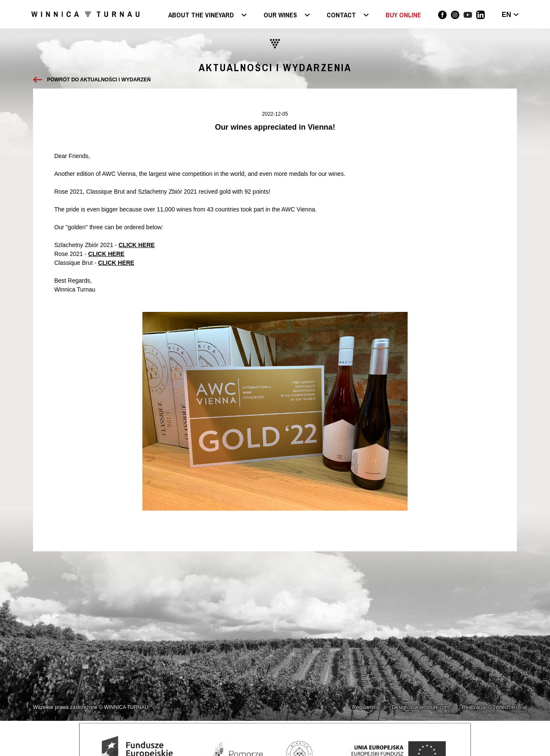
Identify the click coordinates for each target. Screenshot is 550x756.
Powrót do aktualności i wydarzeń (99, 80)
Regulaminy (365, 707)
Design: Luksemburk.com (421, 707)
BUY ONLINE (403, 15)
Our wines (280, 15)
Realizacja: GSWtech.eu (489, 707)
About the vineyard (201, 15)
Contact (341, 15)
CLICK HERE (137, 245)
